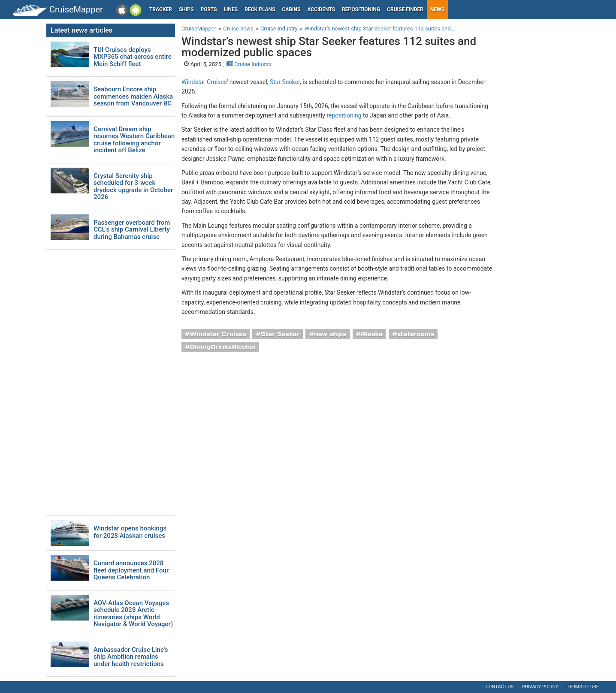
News (437, 9)
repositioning (344, 115)
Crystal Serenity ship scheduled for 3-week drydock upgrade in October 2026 (133, 187)
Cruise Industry (249, 64)
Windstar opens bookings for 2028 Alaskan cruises (130, 532)
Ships (186, 9)
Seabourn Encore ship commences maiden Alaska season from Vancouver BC (133, 96)
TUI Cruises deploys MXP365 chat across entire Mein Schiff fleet (133, 57)
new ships (330, 334)
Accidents (321, 9)
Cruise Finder (405, 9)
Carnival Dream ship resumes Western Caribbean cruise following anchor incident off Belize (134, 140)
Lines (231, 9)
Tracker (161, 9)
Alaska (372, 334)
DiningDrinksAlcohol (223, 347)
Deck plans (260, 9)
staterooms (416, 334)
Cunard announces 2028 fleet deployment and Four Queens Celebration (131, 570)
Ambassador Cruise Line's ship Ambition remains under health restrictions (131, 657)
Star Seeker (285, 82)
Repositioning (361, 9)
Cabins (291, 9)
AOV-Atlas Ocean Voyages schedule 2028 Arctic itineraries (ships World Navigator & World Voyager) (133, 614)
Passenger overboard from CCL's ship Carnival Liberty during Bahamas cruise (132, 230)
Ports (209, 9)
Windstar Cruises (204, 82)
